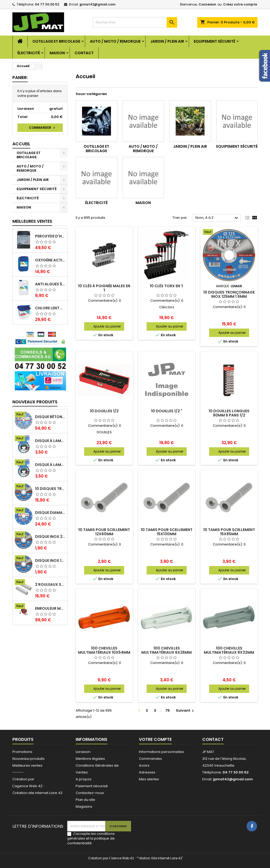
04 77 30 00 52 (47, 4)
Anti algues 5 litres (50, 284)
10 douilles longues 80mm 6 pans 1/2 (229, 413)
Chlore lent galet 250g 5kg (50, 308)
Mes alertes (149, 779)
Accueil (21, 144)
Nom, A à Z (217, 218)
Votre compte (155, 739)
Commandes (150, 759)
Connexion (207, 4)
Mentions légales (90, 759)
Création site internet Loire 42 (37, 793)
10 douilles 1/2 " (167, 411)
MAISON (57, 53)
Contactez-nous (90, 793)
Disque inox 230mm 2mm (50, 537)
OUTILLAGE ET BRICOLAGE (56, 41)
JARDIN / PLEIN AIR (167, 41)
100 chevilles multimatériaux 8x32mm (229, 650)
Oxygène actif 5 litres (50, 260)
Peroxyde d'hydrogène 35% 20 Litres (50, 236)
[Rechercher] (135, 22)
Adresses (147, 772)
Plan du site (85, 800)
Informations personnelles (161, 752)
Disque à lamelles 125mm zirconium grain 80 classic (50, 441)
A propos (84, 779)
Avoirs (144, 765)
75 (168, 710)
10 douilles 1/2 (104, 411)
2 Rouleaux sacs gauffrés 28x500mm (50, 584)
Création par (23, 779)
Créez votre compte (240, 4)
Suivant (185, 710)
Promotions (22, 752)
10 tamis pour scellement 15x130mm (167, 532)
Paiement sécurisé (92, 786)
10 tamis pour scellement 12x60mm (104, 532)
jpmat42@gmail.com (98, 4)
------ (18, 772)
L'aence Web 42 (122, 858)
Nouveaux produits (35, 402)
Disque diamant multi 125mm (50, 513)
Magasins (84, 807)
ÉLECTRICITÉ (29, 53)
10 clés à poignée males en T (104, 288)
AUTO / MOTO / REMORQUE (115, 41)
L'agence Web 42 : (28, 786)
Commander (43, 128)
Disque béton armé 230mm (50, 417)
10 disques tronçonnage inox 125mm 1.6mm (50, 489)
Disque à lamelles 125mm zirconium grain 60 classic (50, 465)
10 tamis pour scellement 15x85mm (229, 532)
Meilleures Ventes (32, 221)
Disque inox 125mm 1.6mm (50, 561)
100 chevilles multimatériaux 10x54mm (104, 650)
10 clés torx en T (167, 286)
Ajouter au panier (107, 326)
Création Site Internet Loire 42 (159, 858)
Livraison (83, 752)
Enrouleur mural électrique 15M (50, 608)
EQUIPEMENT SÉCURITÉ (214, 41)
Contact (84, 53)
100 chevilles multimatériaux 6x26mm (167, 650)
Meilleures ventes (27, 765)
